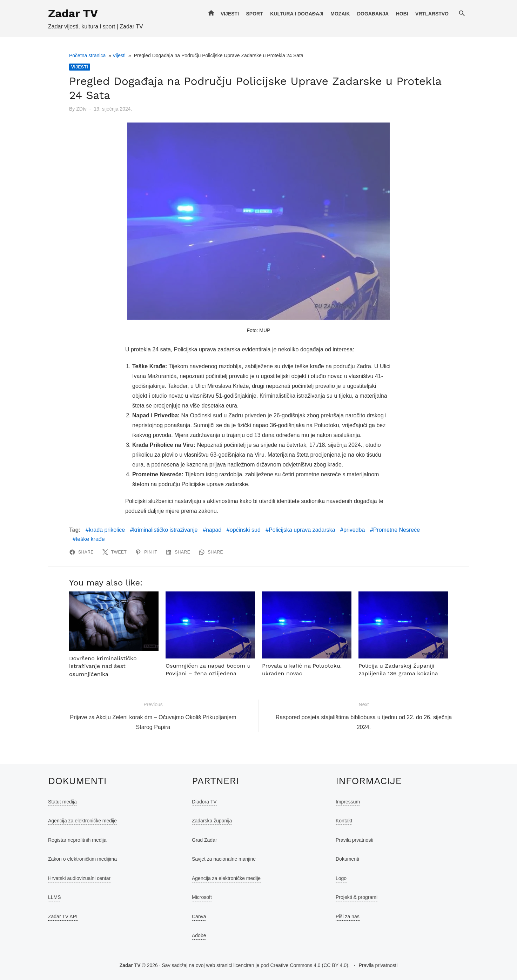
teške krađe (90, 539)
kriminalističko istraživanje (165, 530)
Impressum (348, 802)
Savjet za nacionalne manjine (224, 859)
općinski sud (245, 530)
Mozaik (340, 14)
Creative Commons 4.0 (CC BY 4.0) (309, 965)
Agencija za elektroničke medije (82, 821)
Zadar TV (73, 13)
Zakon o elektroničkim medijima (82, 859)
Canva (199, 916)
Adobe (199, 935)
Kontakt (344, 821)
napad (214, 530)
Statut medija (62, 802)
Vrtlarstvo (432, 14)
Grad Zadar (204, 840)
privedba (354, 530)
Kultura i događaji (297, 14)
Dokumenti (347, 859)
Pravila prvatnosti (354, 840)
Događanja (373, 14)
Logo (341, 878)
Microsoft (202, 897)
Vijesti (230, 14)
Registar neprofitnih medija (77, 840)
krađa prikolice (107, 530)
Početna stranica (87, 55)
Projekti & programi (357, 897)
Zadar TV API (63, 916)
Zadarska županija (212, 821)
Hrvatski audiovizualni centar (79, 878)
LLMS (55, 897)
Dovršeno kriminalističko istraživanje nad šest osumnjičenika (103, 666)
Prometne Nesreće (397, 530)
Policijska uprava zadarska (302, 530)
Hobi (402, 14)
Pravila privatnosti (378, 965)
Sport (254, 14)
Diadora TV (204, 802)
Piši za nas (348, 916)
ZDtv (81, 109)
